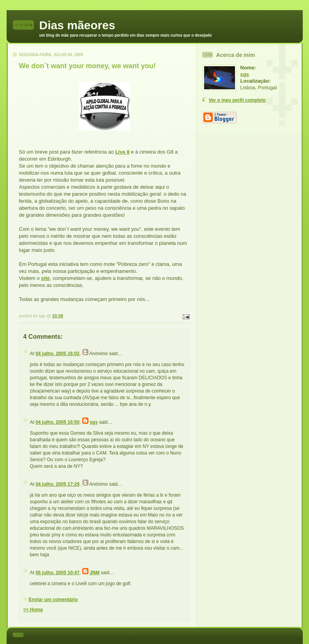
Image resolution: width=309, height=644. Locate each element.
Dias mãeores (77, 25)
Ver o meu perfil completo (237, 100)
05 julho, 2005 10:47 (57, 573)
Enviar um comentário (53, 600)
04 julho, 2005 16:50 (57, 422)
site (45, 278)
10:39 (58, 316)
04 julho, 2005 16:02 (57, 354)
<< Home (33, 610)
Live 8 (123, 152)
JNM (94, 573)
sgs (94, 422)
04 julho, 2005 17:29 (57, 484)
